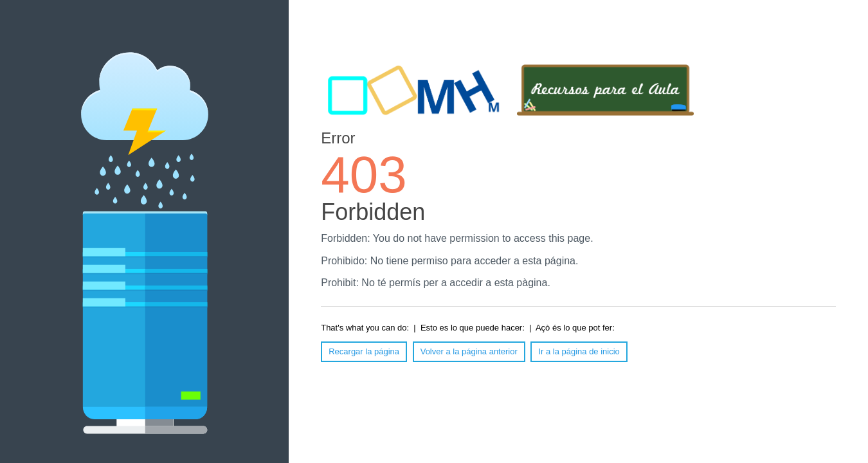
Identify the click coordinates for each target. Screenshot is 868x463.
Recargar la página (364, 351)
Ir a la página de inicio (579, 351)
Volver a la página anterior (469, 351)
